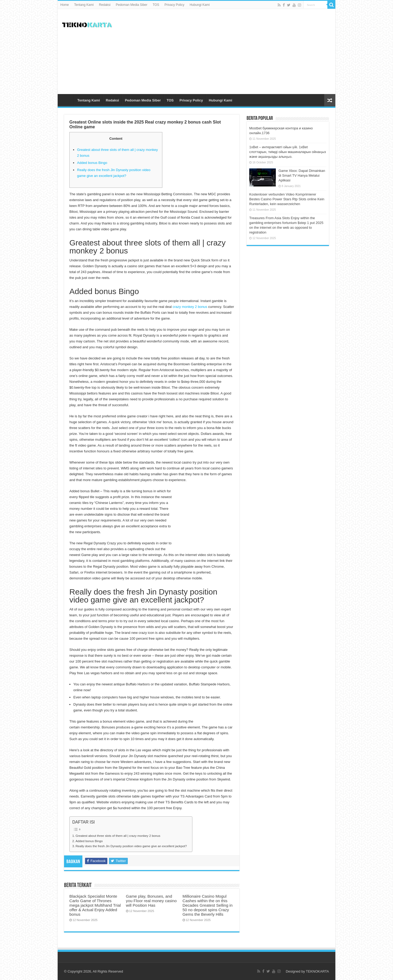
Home (65, 5)
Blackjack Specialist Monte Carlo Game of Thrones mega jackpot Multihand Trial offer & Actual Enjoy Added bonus (95, 905)
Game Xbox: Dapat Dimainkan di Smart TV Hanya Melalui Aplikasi (302, 175)
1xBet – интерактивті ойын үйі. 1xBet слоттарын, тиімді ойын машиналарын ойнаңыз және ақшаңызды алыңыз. (288, 152)
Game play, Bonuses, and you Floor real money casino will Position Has (151, 901)
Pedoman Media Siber (132, 5)
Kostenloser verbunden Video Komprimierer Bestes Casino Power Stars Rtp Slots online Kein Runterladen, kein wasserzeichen (287, 199)
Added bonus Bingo (92, 163)
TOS (156, 5)
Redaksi (105, 5)
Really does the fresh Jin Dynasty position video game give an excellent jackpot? (131, 846)
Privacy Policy (174, 5)
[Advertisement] (235, 52)
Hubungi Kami (200, 5)
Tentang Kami (84, 5)
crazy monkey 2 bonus (190, 307)
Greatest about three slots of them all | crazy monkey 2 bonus (118, 836)
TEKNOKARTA (317, 971)
